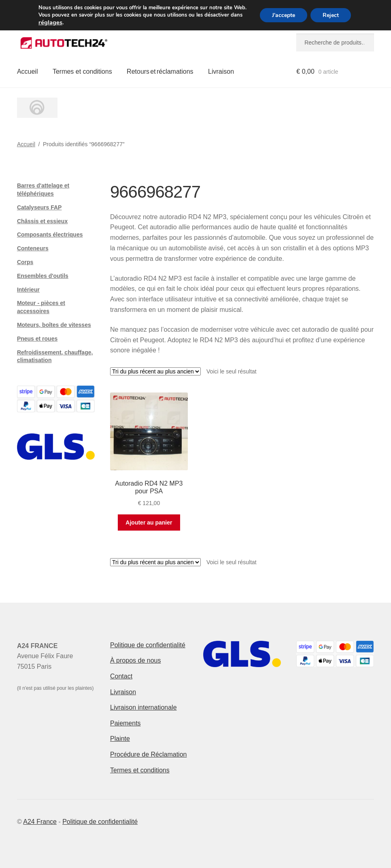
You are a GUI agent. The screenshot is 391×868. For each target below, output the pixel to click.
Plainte (120, 739)
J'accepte (284, 15)
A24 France (40, 822)
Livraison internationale (143, 707)
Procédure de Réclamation (148, 754)
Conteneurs (33, 248)
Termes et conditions (82, 71)
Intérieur (28, 290)
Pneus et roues (37, 339)
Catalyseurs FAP (39, 207)
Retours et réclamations (160, 71)
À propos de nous (135, 660)
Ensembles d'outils (43, 276)
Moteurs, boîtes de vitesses (54, 325)
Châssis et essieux (42, 221)
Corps (25, 262)
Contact (121, 676)
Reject (331, 15)
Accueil (28, 71)
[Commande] (155, 371)
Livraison (221, 71)
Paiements (125, 723)
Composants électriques (50, 235)
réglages (50, 22)
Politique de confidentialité (148, 645)
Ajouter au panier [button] (149, 523)
